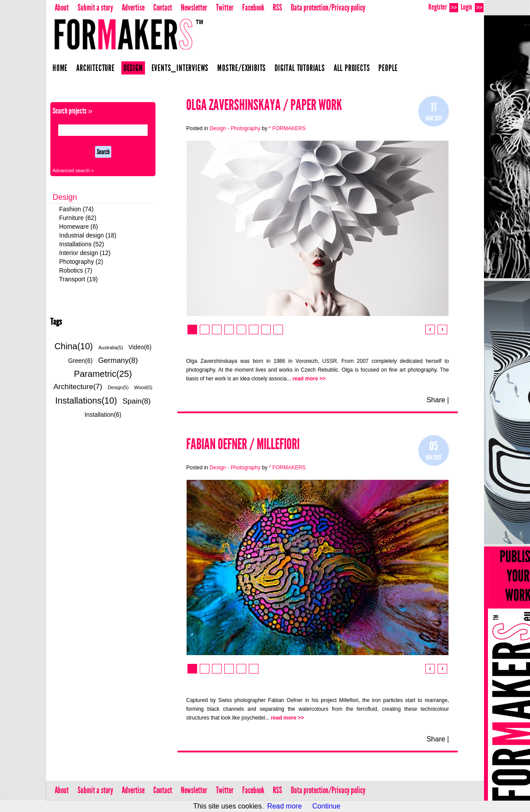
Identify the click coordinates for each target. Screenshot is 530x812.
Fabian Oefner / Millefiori (243, 444)
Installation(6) (103, 415)
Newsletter (194, 7)
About (62, 7)
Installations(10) (86, 401)
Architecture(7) (78, 387)
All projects (352, 68)
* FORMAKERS (287, 128)
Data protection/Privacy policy (328, 7)
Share (436, 400)
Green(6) (80, 361)
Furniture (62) (78, 218)
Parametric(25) (103, 374)
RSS (277, 7)
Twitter (225, 7)
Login (472, 7)
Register (443, 7)
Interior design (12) (85, 253)
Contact (163, 7)
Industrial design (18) (88, 235)
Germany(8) (118, 360)
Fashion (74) (76, 209)
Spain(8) (137, 401)
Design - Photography (235, 128)
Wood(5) (143, 387)
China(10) (74, 346)
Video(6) (140, 347)
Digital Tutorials (300, 68)
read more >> (309, 379)
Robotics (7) (76, 270)
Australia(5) (110, 347)
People (388, 68)
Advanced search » (73, 170)
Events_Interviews (180, 68)
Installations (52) (82, 244)
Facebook (253, 7)
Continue (326, 806)
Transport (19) (78, 279)
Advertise (133, 7)
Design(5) (118, 387)
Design (133, 68)
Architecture (95, 68)
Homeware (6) (79, 227)
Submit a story (95, 7)
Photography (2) (81, 262)
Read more (284, 806)
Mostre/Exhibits (242, 68)
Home (60, 68)
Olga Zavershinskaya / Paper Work (264, 105)
